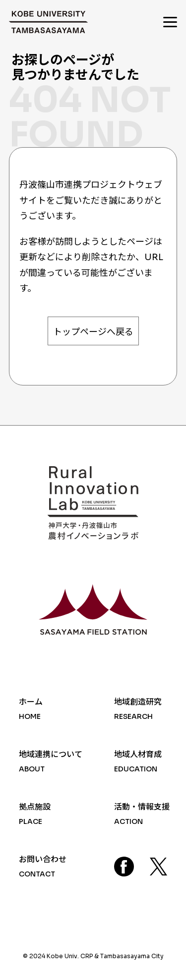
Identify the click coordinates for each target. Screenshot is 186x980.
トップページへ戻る (93, 332)
